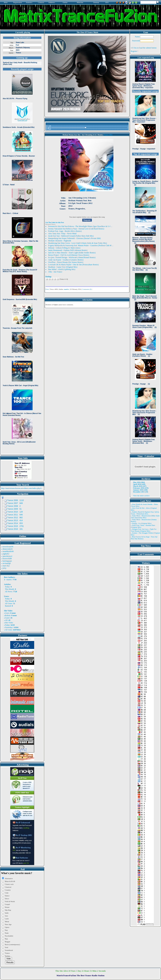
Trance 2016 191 (15, 529)
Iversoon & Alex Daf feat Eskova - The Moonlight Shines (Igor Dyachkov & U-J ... (80, 226)
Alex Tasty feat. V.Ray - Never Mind (62, 234)
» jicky (4, 568)
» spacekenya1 (7, 556)
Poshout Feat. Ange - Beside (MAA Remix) (65, 231)
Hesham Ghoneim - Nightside (60, 241)
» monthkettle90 (7, 551)
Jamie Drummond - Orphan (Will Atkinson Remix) (68, 250)
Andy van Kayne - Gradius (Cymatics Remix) (66, 260)
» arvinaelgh (6, 563)
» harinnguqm (6, 561)
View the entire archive (141, 496)
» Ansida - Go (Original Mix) (141, 523)
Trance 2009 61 (14, 509)
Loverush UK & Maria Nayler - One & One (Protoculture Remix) (73, 265)
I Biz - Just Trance (55, 272)
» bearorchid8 (6, 559)
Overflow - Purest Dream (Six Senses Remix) (66, 262)
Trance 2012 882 (15, 518)
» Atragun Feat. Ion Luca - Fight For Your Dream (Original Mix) (144, 530)
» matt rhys (5, 566)
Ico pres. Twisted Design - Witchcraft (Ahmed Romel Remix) (72, 257)
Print (47, 289)
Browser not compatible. (22, 244)
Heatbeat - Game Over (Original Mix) (63, 267)
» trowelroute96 (7, 547)
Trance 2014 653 (15, 523)
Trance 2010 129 (15, 512)
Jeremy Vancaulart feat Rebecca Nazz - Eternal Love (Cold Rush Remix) (76, 229)
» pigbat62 (5, 554)
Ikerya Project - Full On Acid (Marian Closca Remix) (69, 255)
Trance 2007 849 (15, 503)
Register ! (135, 51)
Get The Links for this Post (55, 222)
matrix (9, 580)
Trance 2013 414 (15, 520)
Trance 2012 (108, 135)
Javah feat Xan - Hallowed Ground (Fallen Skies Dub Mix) (71, 236)
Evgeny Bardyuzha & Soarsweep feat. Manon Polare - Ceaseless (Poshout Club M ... (81, 245)
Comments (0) (87, 289)
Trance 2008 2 (14, 506)
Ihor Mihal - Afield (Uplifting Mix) (62, 269)
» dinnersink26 (7, 549)
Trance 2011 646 (15, 515)
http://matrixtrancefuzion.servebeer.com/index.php (21, 488)
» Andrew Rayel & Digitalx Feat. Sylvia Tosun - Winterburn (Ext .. (145, 513)
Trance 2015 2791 (15, 526)
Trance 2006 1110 (15, 500)
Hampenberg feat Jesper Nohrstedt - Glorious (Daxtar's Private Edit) (75, 238)
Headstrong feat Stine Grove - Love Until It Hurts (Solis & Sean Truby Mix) (78, 243)
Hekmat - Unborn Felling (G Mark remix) (64, 248)
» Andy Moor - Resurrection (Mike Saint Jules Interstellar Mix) (145, 517)
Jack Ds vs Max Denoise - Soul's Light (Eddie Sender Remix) (72, 253)
